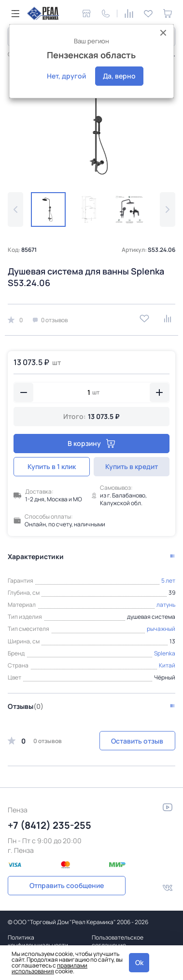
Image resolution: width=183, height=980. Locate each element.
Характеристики (36, 556)
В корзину (91, 443)
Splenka (165, 653)
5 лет (168, 581)
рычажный (161, 629)
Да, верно (119, 76)
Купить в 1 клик (52, 466)
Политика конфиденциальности (38, 941)
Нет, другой (66, 76)
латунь (166, 605)
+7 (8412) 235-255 (49, 825)
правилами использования (49, 968)
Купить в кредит (132, 466)
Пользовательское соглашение (118, 941)
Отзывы (26, 706)
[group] (91, 128)
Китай (167, 665)
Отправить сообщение (67, 885)
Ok (139, 962)
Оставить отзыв (137, 741)
